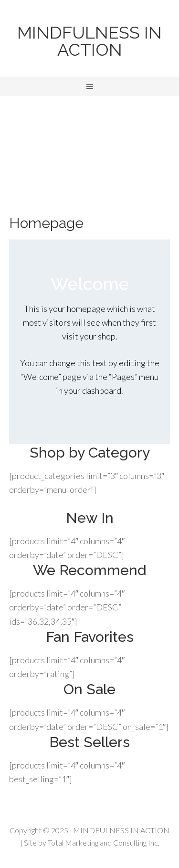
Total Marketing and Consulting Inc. (104, 843)
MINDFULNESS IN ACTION (89, 41)
